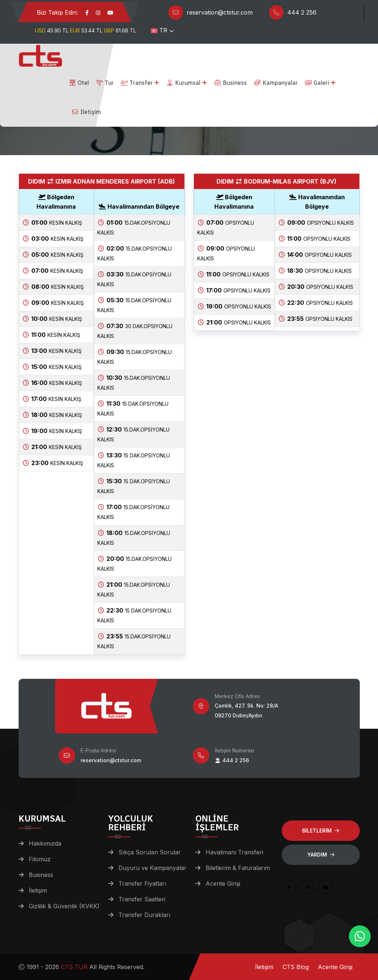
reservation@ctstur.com (220, 12)
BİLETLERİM (321, 831)
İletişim (86, 112)
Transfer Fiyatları (142, 883)
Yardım (321, 855)
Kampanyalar (276, 83)
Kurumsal (183, 83)
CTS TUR (74, 967)
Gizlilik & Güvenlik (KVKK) (64, 906)
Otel (79, 83)
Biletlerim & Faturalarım (238, 868)
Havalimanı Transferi (234, 852)
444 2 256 (302, 12)
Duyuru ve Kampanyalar (153, 868)
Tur (105, 83)
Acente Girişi (223, 883)
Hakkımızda (45, 843)
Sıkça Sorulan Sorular (150, 852)
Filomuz (40, 859)
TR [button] (159, 30)
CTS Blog (296, 967)
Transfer (137, 83)
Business (230, 83)
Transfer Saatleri (142, 899)
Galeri (317, 83)
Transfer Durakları (144, 915)
